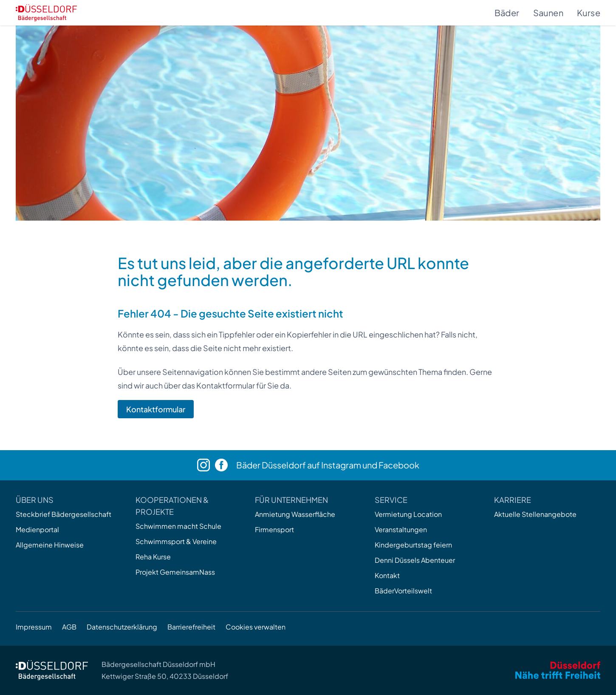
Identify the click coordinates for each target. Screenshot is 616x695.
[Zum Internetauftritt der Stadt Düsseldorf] (558, 670)
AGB (69, 627)
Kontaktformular (156, 409)
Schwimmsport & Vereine (176, 541)
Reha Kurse (153, 557)
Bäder (507, 13)
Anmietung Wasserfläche (295, 514)
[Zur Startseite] (46, 13)
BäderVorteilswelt (403, 591)
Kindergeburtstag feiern (413, 545)
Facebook (399, 465)
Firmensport (274, 529)
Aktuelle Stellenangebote (535, 514)
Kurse (589, 13)
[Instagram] (206, 465)
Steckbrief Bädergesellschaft (64, 514)
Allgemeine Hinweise (50, 545)
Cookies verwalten (256, 627)
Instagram (341, 465)
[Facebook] (226, 465)
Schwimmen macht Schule (178, 526)
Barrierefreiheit (191, 627)
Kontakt (387, 575)
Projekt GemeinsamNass (175, 572)
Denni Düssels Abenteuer (415, 560)
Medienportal (37, 529)
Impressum (34, 627)
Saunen (548, 13)
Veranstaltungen (401, 529)
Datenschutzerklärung (122, 627)
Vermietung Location (408, 514)
